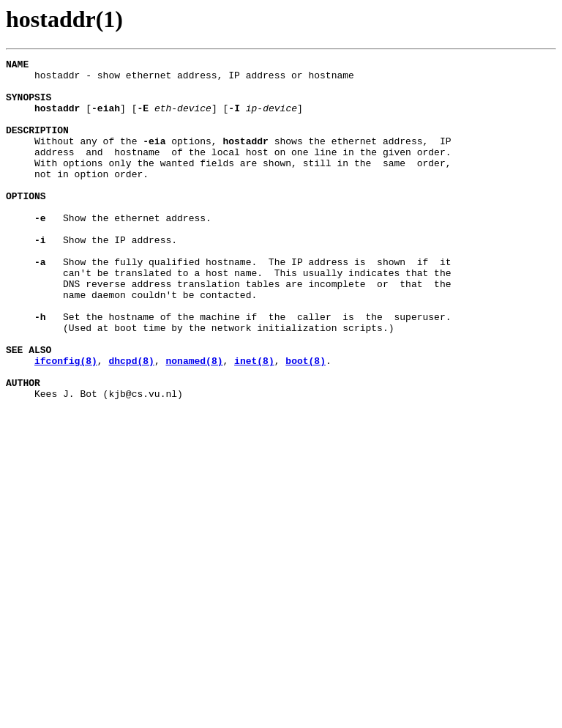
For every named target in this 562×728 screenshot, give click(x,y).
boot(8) (306, 422)
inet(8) (254, 422)
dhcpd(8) (131, 422)
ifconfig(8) (66, 422)
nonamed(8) (194, 422)
